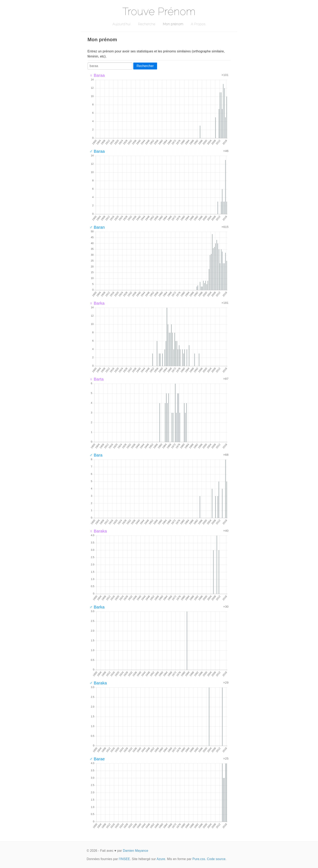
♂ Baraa (97, 151)
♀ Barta (97, 379)
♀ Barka (97, 303)
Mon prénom (173, 24)
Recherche (147, 24)
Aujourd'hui (122, 24)
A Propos (198, 24)
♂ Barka (97, 607)
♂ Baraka (98, 683)
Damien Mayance (136, 851)
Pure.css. (199, 859)
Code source (216, 859)
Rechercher (145, 66)
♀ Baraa (97, 75)
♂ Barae (97, 759)
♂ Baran (97, 227)
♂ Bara (96, 455)
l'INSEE (124, 859)
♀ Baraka (98, 531)
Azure (161, 859)
